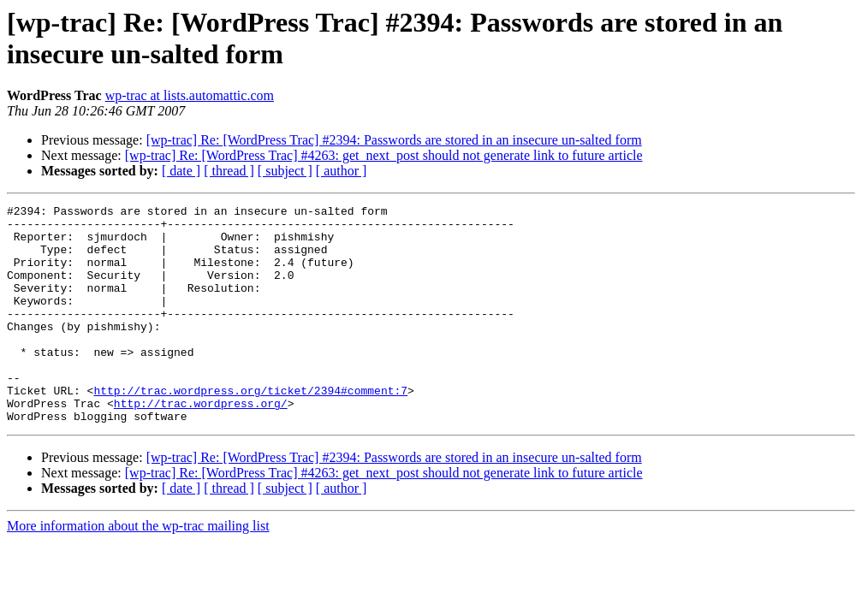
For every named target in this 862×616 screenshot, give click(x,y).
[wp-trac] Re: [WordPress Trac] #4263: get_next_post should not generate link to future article (384, 155)
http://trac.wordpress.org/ (201, 444)
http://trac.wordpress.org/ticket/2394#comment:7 (250, 429)
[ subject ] (285, 171)
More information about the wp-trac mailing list (138, 569)
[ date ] (181, 171)
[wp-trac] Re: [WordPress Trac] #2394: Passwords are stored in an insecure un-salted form (394, 140)
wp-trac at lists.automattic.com (190, 95)
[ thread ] (229, 171)
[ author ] (342, 171)
